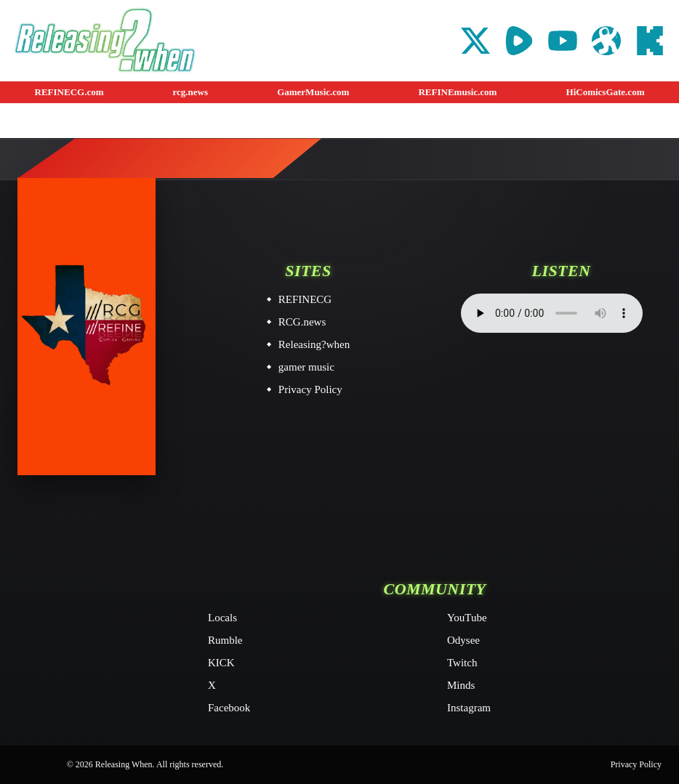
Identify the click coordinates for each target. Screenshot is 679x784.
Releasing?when (314, 344)
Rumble (225, 640)
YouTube (467, 618)
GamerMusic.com (313, 92)
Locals (222, 618)
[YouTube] (563, 41)
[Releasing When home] (87, 326)
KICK (221, 663)
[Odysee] (606, 41)
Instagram (469, 708)
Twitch (462, 663)
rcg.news (191, 92)
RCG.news (302, 322)
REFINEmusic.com (457, 92)
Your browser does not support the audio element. (552, 313)
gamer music (306, 367)
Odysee (463, 640)
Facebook (229, 708)
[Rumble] (519, 41)
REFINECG (305, 299)
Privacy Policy (310, 389)
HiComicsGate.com (606, 92)
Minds (461, 685)
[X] (475, 41)
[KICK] (650, 41)
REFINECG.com (69, 92)
